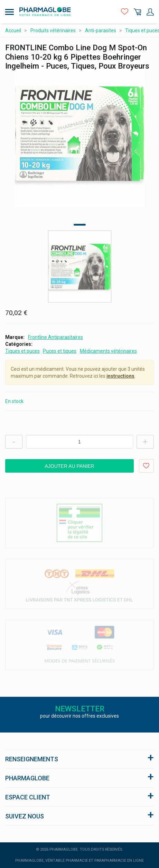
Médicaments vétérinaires (108, 351)
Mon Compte (150, 12)
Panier (137, 12)
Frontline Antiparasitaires (55, 337)
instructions (120, 376)
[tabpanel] (79, 133)
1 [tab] (80, 225)
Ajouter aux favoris (146, 466)
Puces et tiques (60, 351)
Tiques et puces (22, 351)
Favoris (125, 12)
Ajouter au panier (70, 466)
